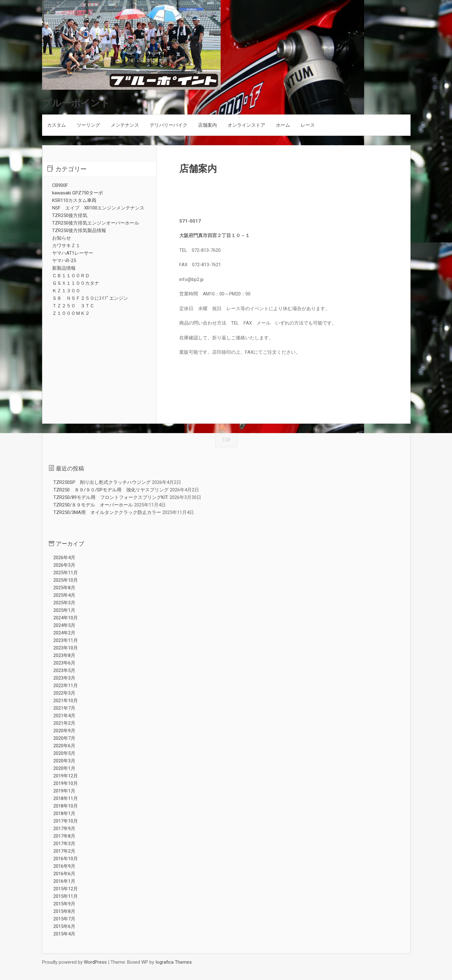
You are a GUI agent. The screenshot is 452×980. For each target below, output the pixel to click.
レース (308, 125)
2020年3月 (64, 761)
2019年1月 (64, 791)
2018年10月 (66, 806)
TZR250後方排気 (70, 215)
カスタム (56, 125)
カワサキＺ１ (66, 246)
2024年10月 (66, 618)
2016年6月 (64, 874)
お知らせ (62, 238)
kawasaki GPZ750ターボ (78, 193)
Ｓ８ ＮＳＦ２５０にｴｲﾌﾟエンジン (90, 298)
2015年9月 (64, 904)
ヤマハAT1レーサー (73, 253)
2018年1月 (64, 813)
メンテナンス (125, 125)
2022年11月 (66, 686)
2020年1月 (64, 768)
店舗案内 (207, 125)
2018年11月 (66, 798)
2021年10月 (66, 701)
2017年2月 (64, 851)
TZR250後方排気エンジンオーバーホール (96, 223)
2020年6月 (64, 746)
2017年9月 (64, 829)
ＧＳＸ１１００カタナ (76, 283)
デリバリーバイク (169, 125)
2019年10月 (66, 783)
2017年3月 (64, 844)
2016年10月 (66, 859)
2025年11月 (66, 573)
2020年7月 (64, 738)
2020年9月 (64, 731)
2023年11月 (66, 640)
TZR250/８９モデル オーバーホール (93, 505)
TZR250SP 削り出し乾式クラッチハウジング (102, 482)
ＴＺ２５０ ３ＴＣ (73, 306)
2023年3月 (64, 678)
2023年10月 (66, 648)
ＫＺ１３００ (66, 291)
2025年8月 (64, 588)
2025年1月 (64, 610)
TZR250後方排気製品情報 (79, 230)
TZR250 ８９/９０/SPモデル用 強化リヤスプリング (111, 490)
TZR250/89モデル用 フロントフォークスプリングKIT (111, 497)
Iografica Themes (174, 962)
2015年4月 (64, 934)
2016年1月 (64, 881)
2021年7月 (64, 708)
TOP (226, 440)
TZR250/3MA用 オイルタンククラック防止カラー (107, 512)
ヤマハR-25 (64, 261)
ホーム (283, 125)
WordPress (95, 962)
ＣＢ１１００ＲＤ (71, 276)
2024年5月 (64, 625)
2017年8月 (64, 836)
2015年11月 (66, 896)
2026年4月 (64, 558)
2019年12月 (66, 776)
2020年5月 (64, 753)
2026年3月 (64, 565)
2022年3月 (64, 693)
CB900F (60, 185)
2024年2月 (64, 633)
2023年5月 (64, 670)
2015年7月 (64, 919)
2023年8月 (64, 655)
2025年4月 (64, 595)
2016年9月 (64, 866)
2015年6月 (64, 926)
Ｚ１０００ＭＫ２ (71, 313)
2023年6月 (64, 663)
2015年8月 (64, 911)
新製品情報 (64, 268)
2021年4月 (64, 716)
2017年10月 (66, 821)
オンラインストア (246, 125)
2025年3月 (64, 603)
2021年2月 (64, 723)
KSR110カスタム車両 (74, 200)
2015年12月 (66, 889)
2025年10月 (66, 580)
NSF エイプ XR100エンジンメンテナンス (98, 208)
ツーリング (88, 125)
